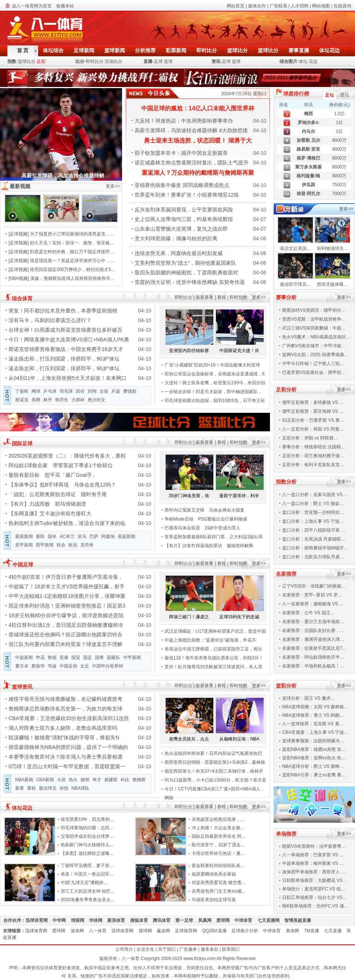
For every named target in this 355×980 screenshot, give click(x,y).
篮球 (168, 61)
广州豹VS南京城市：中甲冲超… (314, 346)
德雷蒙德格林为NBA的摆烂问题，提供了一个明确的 (68, 747)
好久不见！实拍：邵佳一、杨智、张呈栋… (72, 243)
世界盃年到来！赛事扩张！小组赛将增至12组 (187, 195)
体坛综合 (53, 50)
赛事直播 (299, 50)
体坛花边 (329, 50)
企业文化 (145, 949)
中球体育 (246, 920)
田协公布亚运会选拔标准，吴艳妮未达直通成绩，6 (215, 374)
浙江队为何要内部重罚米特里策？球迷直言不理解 (65, 644)
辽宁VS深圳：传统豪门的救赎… (314, 586)
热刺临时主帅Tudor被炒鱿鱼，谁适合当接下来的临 (67, 523)
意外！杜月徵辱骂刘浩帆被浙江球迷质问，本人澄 (213, 667)
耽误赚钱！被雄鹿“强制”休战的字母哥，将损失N (64, 737)
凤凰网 (207, 920)
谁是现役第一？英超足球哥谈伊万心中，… (72, 261)
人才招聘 (300, 6)
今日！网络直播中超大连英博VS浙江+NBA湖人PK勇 (69, 340)
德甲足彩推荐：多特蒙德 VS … (313, 402)
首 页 (23, 50)
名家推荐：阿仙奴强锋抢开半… (313, 657)
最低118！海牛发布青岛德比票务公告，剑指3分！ (214, 658)
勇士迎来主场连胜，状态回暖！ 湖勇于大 (198, 141)
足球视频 (18, 234)
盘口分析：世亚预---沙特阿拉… (313, 512)
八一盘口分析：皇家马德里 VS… (315, 495)
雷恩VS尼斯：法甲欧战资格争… (314, 319)
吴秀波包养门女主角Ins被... (219, 891)
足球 (158, 61)
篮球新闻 (115, 50)
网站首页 (236, 6)
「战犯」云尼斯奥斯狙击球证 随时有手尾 (58, 494)
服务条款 (210, 949)
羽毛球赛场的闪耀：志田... (87, 828)
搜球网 (148, 931)
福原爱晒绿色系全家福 (214, 874)
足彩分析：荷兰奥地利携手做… (313, 456)
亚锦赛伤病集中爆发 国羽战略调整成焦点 (182, 185)
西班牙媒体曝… (332, 284)
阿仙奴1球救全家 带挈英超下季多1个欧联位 (61, 465)
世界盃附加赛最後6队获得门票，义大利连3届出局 (214, 537)
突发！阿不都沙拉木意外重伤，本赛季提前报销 (63, 311)
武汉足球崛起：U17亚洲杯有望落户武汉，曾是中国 (215, 631)
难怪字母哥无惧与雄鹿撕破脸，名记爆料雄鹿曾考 (65, 699)
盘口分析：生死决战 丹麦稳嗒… (314, 539)
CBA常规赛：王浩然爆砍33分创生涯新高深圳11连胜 (69, 718)
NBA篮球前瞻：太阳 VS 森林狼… (315, 707)
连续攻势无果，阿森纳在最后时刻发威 (179, 253)
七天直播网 (271, 920)
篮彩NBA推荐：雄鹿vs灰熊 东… (314, 749)
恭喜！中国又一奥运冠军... (87, 874)
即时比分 (207, 50)
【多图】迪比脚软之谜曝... (87, 853)
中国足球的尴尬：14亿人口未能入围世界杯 (198, 108)
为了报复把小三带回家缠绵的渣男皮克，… (72, 234)
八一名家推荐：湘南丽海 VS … (313, 604)
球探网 (80, 920)
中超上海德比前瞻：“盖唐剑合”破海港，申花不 (210, 640)
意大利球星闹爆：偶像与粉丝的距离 (176, 238)
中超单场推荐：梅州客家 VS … (313, 863)
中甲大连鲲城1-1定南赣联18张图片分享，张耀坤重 (67, 596)
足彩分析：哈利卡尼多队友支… (313, 465)
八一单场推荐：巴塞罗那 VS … (313, 855)
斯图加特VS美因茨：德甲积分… (314, 310)
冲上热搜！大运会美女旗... (218, 828)
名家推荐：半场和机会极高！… (313, 666)
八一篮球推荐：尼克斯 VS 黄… (313, 724)
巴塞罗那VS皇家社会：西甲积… (314, 372)
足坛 (329, 95)
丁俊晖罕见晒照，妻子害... (87, 866)
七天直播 (335, 931)
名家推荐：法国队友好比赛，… (313, 631)
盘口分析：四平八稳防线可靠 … (314, 530)
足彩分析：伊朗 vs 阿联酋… (310, 438)
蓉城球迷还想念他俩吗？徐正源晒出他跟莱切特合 (65, 635)
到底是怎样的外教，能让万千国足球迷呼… (72, 252)
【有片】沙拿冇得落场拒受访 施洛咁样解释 (209, 546)
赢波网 (166, 931)
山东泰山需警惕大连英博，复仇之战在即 (181, 229)
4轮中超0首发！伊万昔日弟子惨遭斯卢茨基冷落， (66, 577)
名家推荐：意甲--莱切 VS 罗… (312, 595)
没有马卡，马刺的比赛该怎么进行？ (50, 320)
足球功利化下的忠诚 (239, 617)
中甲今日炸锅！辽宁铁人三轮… (313, 364)
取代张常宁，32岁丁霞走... (218, 845)
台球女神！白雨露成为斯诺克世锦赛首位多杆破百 (65, 330)
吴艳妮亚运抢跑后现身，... (218, 819)
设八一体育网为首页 (32, 6)
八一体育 (100, 931)
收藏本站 (65, 6)
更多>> (113, 186)
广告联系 (278, 6)
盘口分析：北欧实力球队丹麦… (313, 557)
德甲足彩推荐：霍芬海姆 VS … (313, 411)
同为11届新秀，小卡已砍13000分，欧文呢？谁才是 (215, 780)
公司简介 (124, 949)
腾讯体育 (164, 920)
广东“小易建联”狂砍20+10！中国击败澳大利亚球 (212, 365)
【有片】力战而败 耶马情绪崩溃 (47, 504)
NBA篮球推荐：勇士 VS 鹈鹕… (313, 715)
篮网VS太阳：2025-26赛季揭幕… (315, 355)
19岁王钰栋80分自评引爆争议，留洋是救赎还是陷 (66, 615)
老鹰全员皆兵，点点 (189, 739)
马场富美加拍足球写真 (214, 900)
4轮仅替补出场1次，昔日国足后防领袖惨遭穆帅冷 (66, 625)
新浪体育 (119, 920)
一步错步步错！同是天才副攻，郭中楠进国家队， (213, 392)
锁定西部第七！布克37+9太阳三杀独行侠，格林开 (214, 771)
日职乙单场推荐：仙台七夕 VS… (315, 897)
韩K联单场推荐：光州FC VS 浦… (315, 906)
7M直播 (314, 931)
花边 (313, 61)
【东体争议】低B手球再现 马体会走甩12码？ (62, 485)
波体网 (80, 931)
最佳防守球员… (295, 284)
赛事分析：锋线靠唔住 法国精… (314, 447)
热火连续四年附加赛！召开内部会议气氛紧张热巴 (213, 753)
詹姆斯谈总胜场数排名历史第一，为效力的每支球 (65, 709)
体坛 (303, 61)
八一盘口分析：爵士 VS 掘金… (313, 504)
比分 (80, 61)
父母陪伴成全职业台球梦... (87, 836)
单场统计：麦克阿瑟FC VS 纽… (314, 889)
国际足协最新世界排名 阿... (218, 836)
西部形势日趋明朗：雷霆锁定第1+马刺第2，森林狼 (215, 762)
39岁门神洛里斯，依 (189, 496)
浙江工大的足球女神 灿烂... (87, 891)
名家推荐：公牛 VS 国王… (309, 613)
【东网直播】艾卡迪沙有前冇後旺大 (50, 514)
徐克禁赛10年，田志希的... (87, 819)
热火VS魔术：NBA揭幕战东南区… (316, 337)
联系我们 (231, 949)
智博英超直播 (300, 920)
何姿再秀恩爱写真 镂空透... (218, 883)
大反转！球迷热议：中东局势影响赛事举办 (184, 121)
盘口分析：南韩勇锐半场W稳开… (315, 548)
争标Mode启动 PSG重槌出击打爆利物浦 (206, 519)
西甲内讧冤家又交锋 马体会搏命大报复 (204, 510)
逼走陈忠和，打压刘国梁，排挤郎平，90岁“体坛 (64, 359)
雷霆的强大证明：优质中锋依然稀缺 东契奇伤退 (190, 282)
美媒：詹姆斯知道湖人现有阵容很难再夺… (72, 278)
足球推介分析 (247, 931)
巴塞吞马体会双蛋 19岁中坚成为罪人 (202, 528)
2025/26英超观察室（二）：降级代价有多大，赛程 (67, 456)
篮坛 (345, 95)
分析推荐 (145, 50)
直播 (148, 61)
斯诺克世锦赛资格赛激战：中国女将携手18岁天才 (66, 349)
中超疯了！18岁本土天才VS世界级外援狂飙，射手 (67, 586)
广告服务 (188, 949)
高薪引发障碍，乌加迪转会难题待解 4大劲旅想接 (191, 130)
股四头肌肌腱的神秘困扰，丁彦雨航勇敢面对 (186, 272)
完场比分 (114, 61)
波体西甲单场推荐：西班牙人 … (314, 872)
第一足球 (187, 920)
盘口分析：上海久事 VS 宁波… (313, 521)
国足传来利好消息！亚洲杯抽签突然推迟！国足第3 (67, 606)
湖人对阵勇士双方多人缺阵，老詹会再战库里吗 (63, 728)
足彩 (41, 61)
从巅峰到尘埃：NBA (239, 739)
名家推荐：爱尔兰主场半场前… (313, 622)
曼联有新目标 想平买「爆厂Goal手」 (53, 475)
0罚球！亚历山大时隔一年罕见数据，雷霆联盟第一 (67, 766)
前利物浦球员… (332, 248)
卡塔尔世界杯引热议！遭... (218, 853)
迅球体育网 (39, 920)
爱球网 (225, 920)
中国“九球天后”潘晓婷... (84, 883)
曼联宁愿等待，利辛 (239, 496)
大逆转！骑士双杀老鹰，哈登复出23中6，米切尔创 (215, 383)
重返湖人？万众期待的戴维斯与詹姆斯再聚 (198, 173)
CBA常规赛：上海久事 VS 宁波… (315, 732)
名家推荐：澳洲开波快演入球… (313, 639)
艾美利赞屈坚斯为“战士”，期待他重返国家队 (185, 263)
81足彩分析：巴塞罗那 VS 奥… (313, 420)
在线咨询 (342, 6)
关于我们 (167, 949)
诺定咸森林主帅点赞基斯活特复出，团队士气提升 (192, 163)
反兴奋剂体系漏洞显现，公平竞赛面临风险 (184, 210)
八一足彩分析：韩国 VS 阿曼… (313, 429)
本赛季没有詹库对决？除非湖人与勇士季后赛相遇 (65, 757)
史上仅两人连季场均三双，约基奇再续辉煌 (184, 219)
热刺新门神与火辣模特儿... (87, 845)
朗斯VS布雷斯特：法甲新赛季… (314, 846)
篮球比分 (237, 50)
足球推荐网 (188, 931)
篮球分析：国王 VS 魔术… (309, 698)
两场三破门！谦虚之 (189, 617)
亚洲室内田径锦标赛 (189, 351)
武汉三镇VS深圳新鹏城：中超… (314, 328)
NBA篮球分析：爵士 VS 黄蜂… (313, 766)
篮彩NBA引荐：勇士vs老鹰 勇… (314, 775)
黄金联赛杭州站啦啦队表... (218, 866)
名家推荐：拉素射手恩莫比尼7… (315, 648)
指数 (12, 61)
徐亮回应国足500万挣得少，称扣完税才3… (73, 270)
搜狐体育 (141, 920)
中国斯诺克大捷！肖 (239, 351)
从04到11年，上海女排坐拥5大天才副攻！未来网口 (67, 378)
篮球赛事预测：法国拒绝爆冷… (313, 741)
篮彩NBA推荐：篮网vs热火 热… (314, 758)
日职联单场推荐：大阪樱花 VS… (315, 880)
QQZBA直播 (217, 931)
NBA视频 (19, 278)
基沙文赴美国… (295, 248)
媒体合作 (257, 6)
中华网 (62, 920)
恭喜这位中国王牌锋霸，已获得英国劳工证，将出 (213, 649)
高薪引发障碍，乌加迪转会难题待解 (63, 175)
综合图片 (288, 61)
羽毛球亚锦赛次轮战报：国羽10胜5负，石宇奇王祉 (215, 401)
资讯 (216, 61)
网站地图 (321, 6)
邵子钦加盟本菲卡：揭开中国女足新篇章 (181, 153)
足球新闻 (84, 50)
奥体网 (295, 931)
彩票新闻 (176, 50)
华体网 (98, 920)
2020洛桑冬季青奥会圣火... (87, 900)
